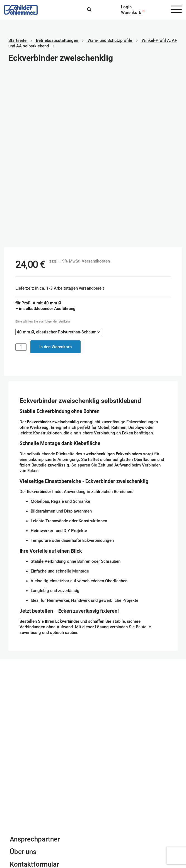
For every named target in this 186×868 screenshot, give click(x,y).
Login (126, 7)
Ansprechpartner (35, 669)
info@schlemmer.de (28, 718)
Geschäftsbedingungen (31, 812)
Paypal (104, 812)
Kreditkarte (108, 823)
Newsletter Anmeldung (44, 707)
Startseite (17, 40)
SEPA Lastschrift (113, 817)
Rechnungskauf (112, 834)
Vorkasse (106, 829)
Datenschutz (21, 823)
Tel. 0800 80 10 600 (29, 723)
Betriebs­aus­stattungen (57, 40)
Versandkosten (96, 91)
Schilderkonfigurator (93, 607)
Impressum (20, 817)
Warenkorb (131, 13)
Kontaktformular (34, 694)
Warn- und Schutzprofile (110, 40)
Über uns (23, 682)
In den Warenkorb (55, 177)
